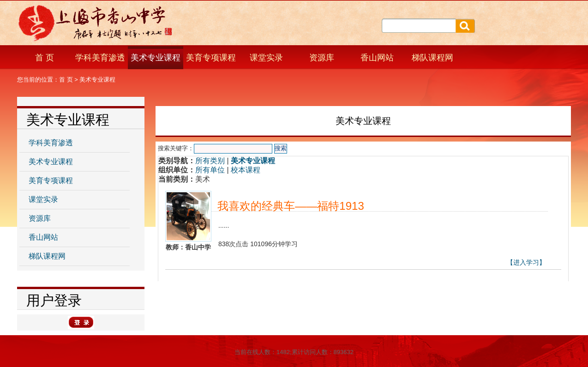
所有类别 (210, 161)
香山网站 (377, 58)
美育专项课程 (211, 58)
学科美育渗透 (100, 58)
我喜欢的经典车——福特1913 (291, 206)
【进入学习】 (526, 262)
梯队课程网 (432, 58)
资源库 (322, 58)
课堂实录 (266, 58)
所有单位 (210, 170)
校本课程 (246, 170)
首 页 (45, 58)
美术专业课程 (156, 58)
